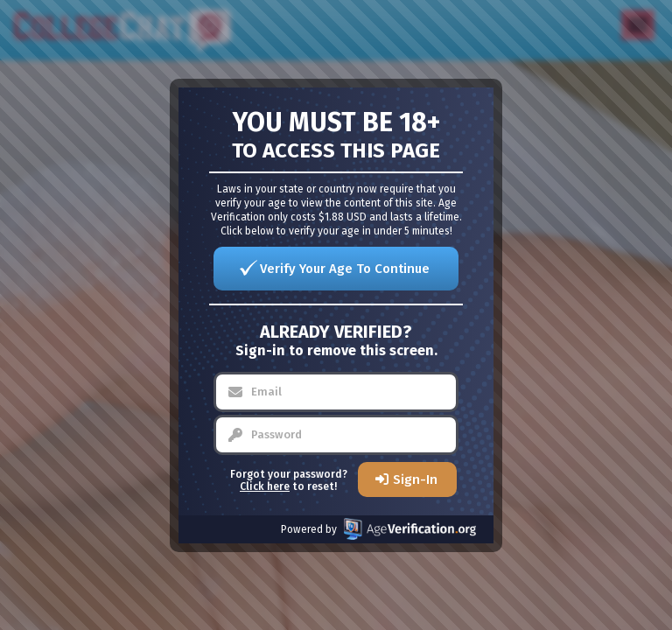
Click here (265, 486)
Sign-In (415, 479)
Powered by (378, 529)
